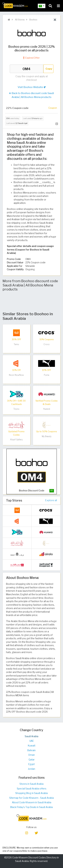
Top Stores (14, 500)
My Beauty (47, 436)
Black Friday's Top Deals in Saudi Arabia (32, 807)
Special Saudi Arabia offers (32, 789)
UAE (32, 741)
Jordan (32, 769)
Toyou (16, 409)
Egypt (32, 764)
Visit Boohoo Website (32, 87)
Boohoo (33, 20)
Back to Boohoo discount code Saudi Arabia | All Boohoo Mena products (32, 95)
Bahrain (32, 750)
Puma (47, 375)
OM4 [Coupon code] (27, 69)
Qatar (32, 760)
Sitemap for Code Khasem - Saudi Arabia (32, 798)
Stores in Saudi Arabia (32, 784)
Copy (49, 69)
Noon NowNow (16, 375)
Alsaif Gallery (16, 440)
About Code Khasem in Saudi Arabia (32, 802)
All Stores (19, 20)
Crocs (47, 344)
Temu (16, 344)
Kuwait (32, 746)
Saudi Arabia (32, 736)
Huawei (47, 409)
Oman (32, 755)
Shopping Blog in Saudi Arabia (32, 793)
